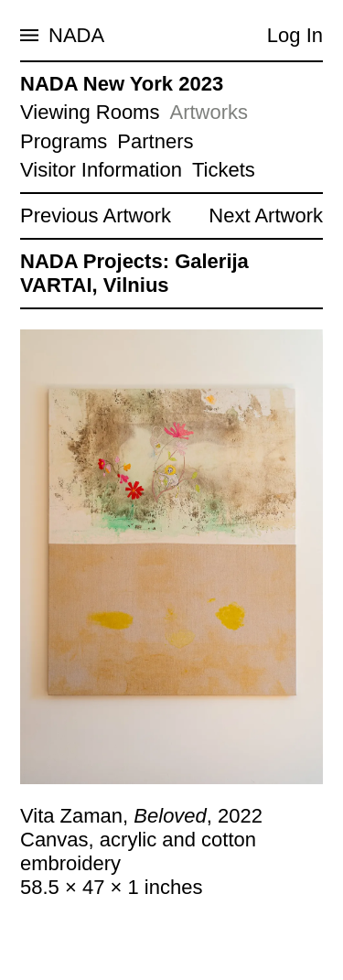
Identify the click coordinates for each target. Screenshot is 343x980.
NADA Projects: (95, 261)
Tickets (224, 170)
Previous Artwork (96, 215)
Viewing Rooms (90, 112)
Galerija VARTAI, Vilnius (134, 273)
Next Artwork (266, 215)
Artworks (209, 112)
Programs (64, 141)
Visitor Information (101, 170)
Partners (155, 141)
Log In (295, 35)
